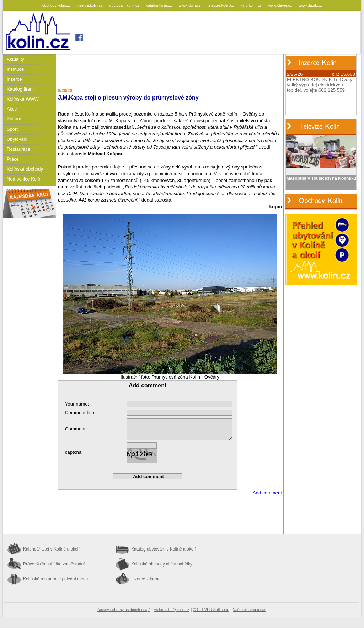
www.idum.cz (190, 5)
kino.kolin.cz (251, 5)
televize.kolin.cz (221, 5)
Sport (12, 129)
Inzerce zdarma (146, 579)
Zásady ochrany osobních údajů (124, 610)
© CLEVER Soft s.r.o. (211, 610)
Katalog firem (20, 89)
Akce (12, 109)
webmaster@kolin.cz (172, 610)
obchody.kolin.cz (57, 5)
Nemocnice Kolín (24, 179)
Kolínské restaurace (55, 579)
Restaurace (18, 149)
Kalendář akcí (51, 549)
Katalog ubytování (163, 549)
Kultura (14, 119)
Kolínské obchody (25, 169)
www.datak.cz (310, 5)
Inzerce (14, 79)
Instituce (15, 69)
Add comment (267, 493)
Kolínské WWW (23, 99)
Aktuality (15, 59)
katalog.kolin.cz (160, 5)
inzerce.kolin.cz (90, 5)
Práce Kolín (54, 564)
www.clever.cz (280, 5)
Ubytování (17, 139)
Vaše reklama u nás (250, 610)
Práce (13, 159)
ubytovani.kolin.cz (125, 5)
